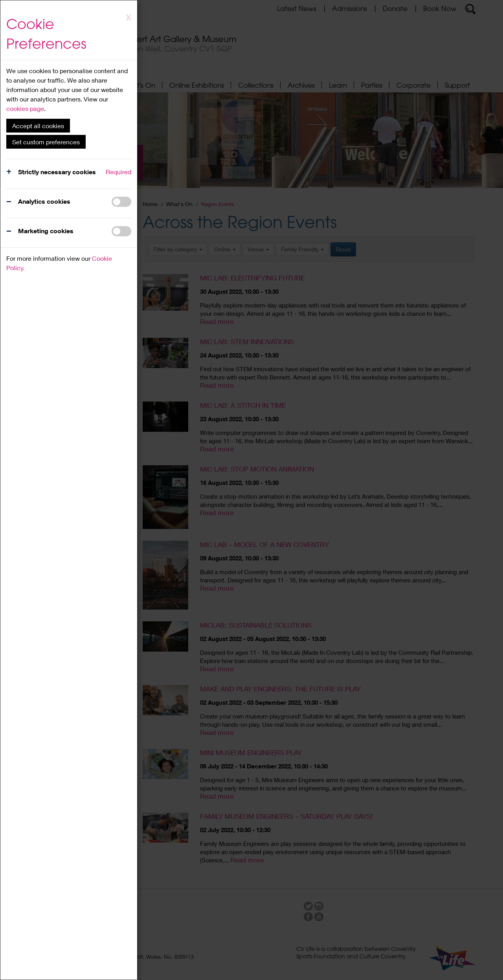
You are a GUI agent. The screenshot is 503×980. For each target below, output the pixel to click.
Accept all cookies (38, 126)
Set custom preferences (46, 142)
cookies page (25, 108)
